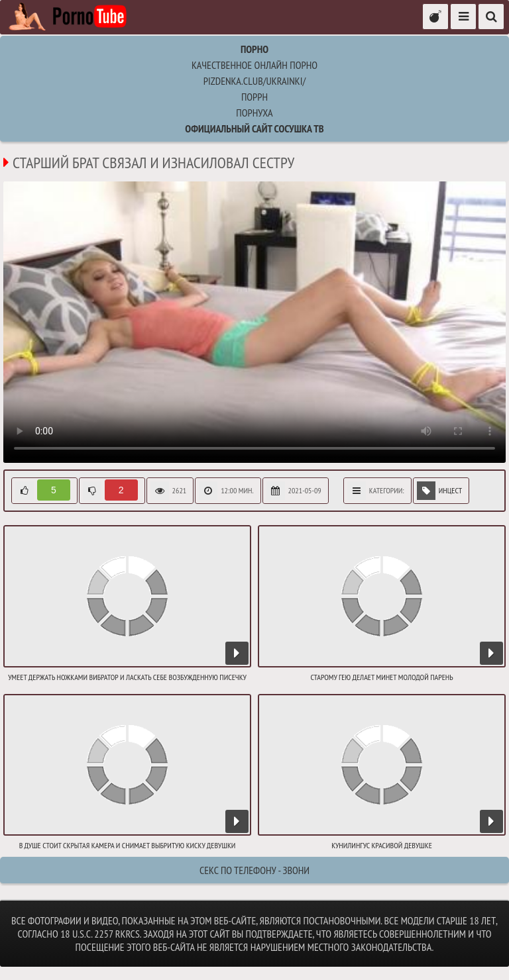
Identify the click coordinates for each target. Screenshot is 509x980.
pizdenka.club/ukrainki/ (254, 81)
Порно (254, 49)
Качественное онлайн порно (254, 65)
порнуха (254, 113)
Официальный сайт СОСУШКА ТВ (254, 128)
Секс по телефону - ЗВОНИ (254, 870)
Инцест (439, 491)
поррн (254, 97)
